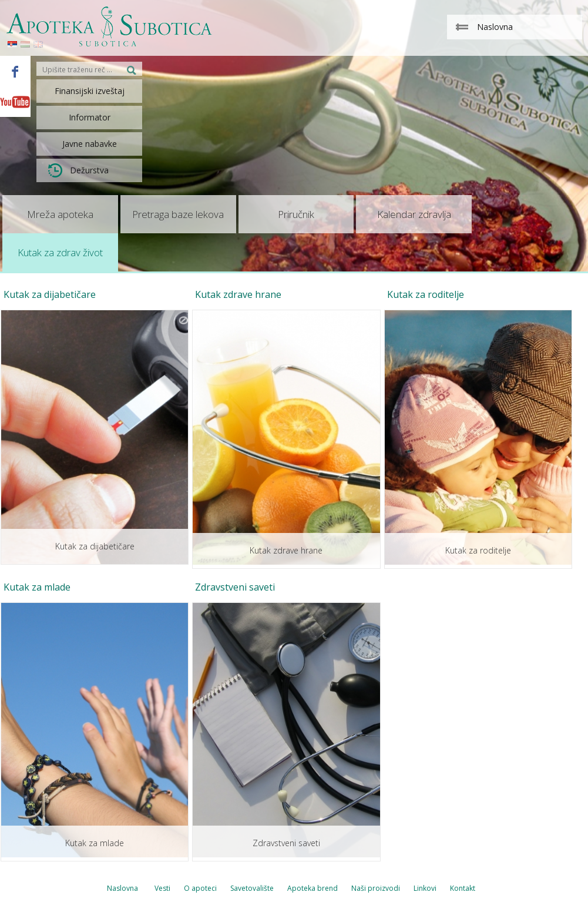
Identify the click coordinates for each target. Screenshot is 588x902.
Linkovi (425, 888)
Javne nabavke (90, 144)
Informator (90, 117)
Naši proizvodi (376, 888)
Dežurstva (78, 170)
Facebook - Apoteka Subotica (15, 71)
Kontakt (463, 888)
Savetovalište (252, 888)
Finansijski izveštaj (90, 91)
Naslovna (122, 888)
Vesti (162, 888)
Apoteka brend (313, 888)
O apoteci (200, 888)
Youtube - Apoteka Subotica (15, 102)
